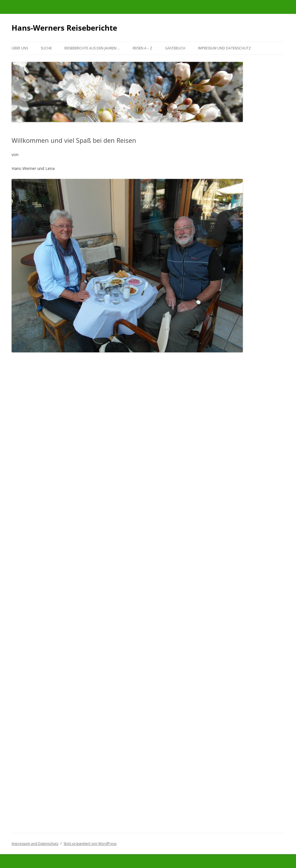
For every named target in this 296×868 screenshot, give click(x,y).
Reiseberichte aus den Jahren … (92, 48)
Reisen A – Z (143, 48)
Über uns (20, 48)
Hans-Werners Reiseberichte (64, 28)
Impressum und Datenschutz (224, 48)
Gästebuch (175, 48)
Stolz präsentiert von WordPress (90, 844)
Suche (46, 48)
